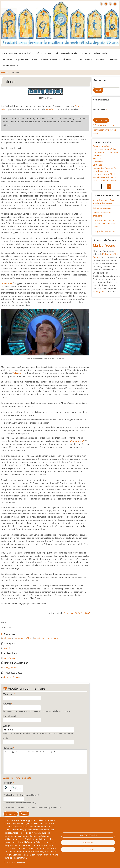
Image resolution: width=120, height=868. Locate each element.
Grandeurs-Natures (10, 65)
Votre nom (8, 694)
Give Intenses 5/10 (11, 625)
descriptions (40, 638)
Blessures (97, 158)
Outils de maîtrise (100, 53)
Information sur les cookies (15, 862)
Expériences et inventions (27, 59)
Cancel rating (2, 625)
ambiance (7, 638)
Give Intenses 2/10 (5, 625)
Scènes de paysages (102, 208)
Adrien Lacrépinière (11, 677)
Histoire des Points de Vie (105, 168)
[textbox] (45, 764)
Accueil (4, 73)
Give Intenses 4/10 (9, 625)
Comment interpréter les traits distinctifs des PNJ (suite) (104, 224)
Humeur (89, 59)
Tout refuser (88, 842)
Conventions (112, 59)
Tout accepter (88, 850)
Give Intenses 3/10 (7, 625)
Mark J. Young (9, 658)
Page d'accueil (10, 716)
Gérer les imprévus (102, 146)
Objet (6, 738)
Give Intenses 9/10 (18, 625)
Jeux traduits (8, 59)
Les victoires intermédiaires (106, 149)
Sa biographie (99, 292)
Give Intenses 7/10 (14, 625)
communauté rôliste (23, 638)
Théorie (39, 53)
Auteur (6, 726)
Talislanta (17, 373)
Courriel (7, 704)
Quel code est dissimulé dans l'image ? (21, 795)
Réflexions (67, 59)
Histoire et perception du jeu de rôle (17, 53)
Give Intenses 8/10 (16, 625)
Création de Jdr (52, 53)
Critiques (78, 59)
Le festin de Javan (101, 171)
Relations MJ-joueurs (50, 59)
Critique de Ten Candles (104, 231)
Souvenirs (99, 59)
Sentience (97, 165)
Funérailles (98, 162)
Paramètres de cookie (88, 835)
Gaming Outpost (10, 668)
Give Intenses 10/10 (19, 625)
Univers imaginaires (70, 53)
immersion (53, 638)
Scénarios (86, 53)
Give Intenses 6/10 (12, 625)
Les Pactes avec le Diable (104, 174)
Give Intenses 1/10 (4, 625)
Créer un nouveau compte (105, 125)
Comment (8, 748)
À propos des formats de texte (17, 778)
